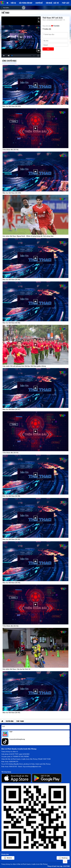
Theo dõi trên (51, 26)
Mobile (8, 858)
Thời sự (13, 3)
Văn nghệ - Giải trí (52, 3)
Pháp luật (66, 3)
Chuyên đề (39, 3)
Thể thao (5, 13)
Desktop (63, 858)
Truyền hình (10, 721)
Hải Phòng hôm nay (26, 3)
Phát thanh (20, 721)
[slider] (21, 56)
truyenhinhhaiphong (17, 739)
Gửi (48, 49)
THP (3, 726)
